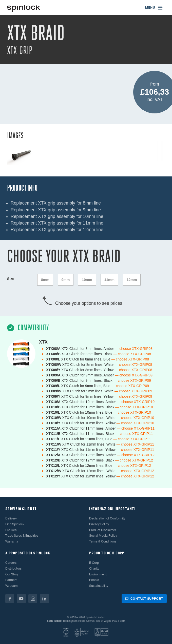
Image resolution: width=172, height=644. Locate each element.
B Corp (94, 563)
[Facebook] (10, 599)
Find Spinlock (15, 524)
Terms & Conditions (103, 541)
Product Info (22, 188)
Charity (94, 568)
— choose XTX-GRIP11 (136, 428)
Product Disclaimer (103, 530)
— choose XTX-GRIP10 (136, 402)
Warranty (12, 541)
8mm (45, 280)
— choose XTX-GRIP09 (134, 375)
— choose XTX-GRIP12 (136, 455)
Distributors (13, 568)
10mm (87, 280)
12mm (132, 280)
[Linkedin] (44, 599)
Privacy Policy (99, 524)
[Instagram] (33, 599)
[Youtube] (21, 599)
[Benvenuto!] (24, 8)
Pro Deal (11, 530)
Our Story (12, 574)
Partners (11, 580)
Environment (98, 574)
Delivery (11, 518)
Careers (11, 563)
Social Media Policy (103, 536)
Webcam (11, 586)
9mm (66, 280)
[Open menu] (154, 8)
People (94, 580)
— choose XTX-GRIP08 (134, 349)
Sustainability (99, 586)
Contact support (144, 599)
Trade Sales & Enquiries (22, 536)
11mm (109, 280)
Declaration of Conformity (107, 518)
